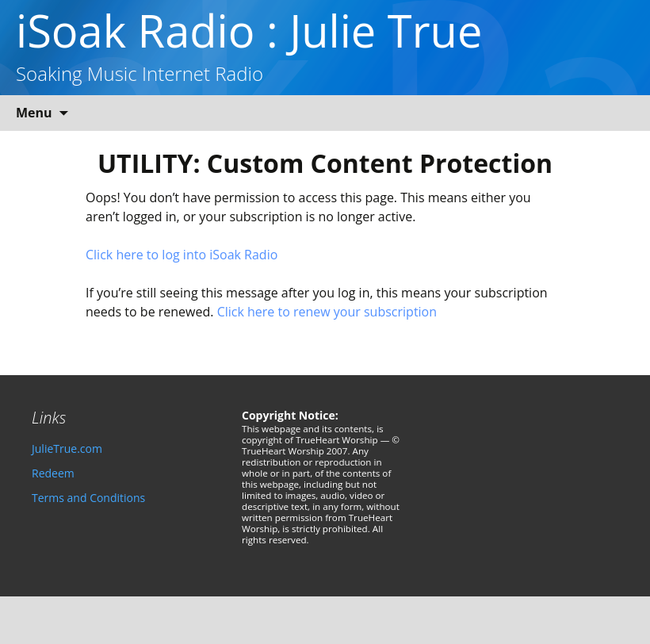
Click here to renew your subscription (327, 312)
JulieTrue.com (67, 448)
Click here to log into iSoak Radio (182, 255)
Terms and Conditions (88, 498)
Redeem (53, 473)
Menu (34, 113)
